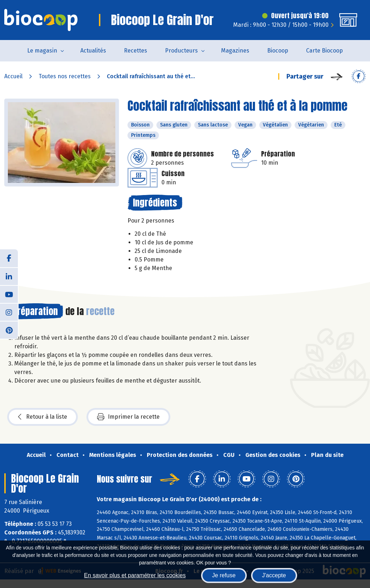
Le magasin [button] (42, 51)
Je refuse (224, 575)
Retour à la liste (42, 417)
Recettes (136, 51)
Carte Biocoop (324, 51)
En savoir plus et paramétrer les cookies (135, 575)
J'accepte (274, 575)
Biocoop (278, 51)
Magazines (235, 51)
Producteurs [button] (181, 51)
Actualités (93, 51)
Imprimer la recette (128, 417)
